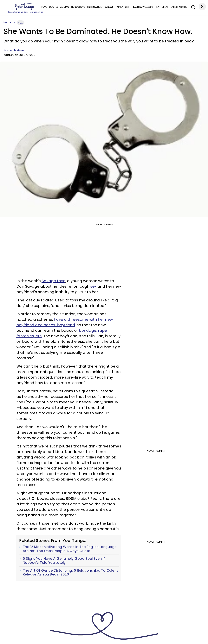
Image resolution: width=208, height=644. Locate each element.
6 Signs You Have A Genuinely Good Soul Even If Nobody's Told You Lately (64, 561)
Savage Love (54, 281)
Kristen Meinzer (14, 50)
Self (127, 7)
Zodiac (65, 7)
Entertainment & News (100, 7)
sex (93, 286)
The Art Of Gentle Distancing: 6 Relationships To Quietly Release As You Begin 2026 (71, 572)
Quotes (54, 7)
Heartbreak (162, 7)
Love (44, 7)
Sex (20, 23)
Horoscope (78, 7)
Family (119, 7)
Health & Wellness (142, 7)
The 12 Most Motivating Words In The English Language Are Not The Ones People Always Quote (70, 549)
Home (7, 22)
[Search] (192, 6)
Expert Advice (179, 7)
